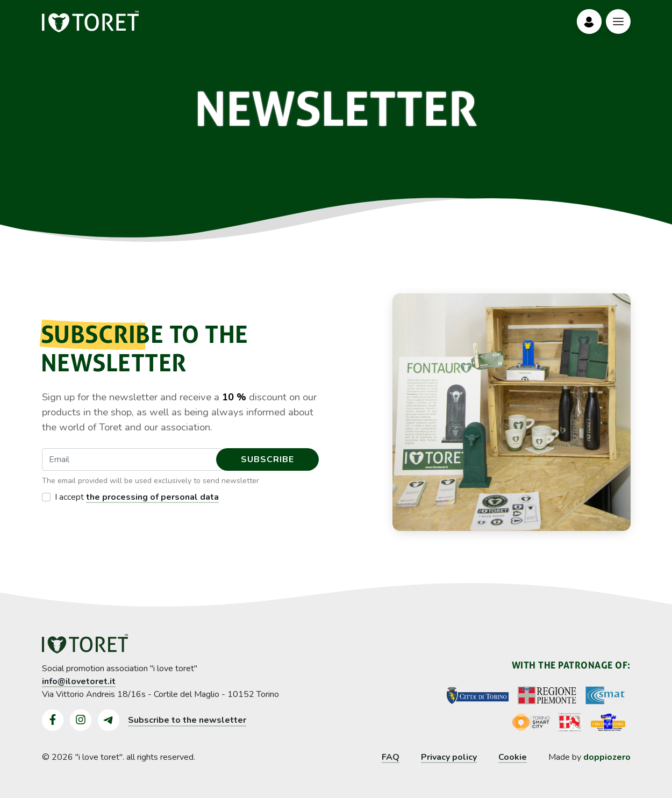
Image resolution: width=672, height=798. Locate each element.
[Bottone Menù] (618, 21)
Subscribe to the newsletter (187, 720)
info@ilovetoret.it (79, 681)
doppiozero (607, 757)
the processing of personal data (152, 497)
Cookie (513, 757)
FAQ (391, 757)
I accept (137, 497)
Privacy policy (449, 757)
